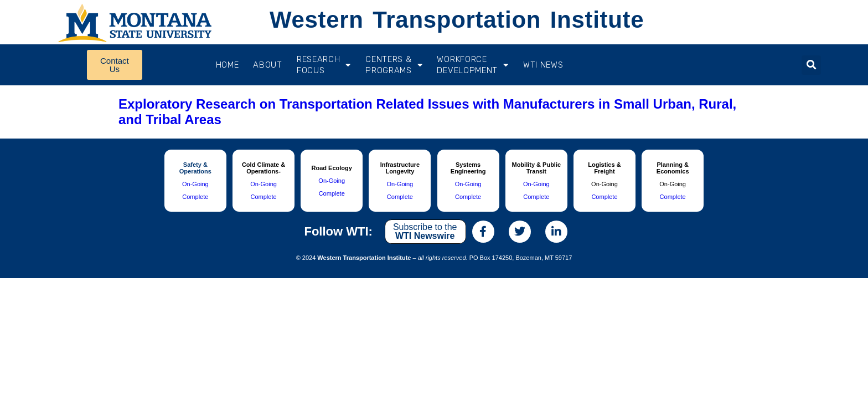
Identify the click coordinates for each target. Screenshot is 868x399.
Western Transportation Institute (457, 20)
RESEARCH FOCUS (324, 65)
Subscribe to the (425, 231)
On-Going (195, 184)
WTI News (543, 65)
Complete (195, 197)
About (268, 65)
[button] (811, 65)
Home (228, 65)
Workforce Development (472, 65)
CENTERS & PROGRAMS (394, 65)
